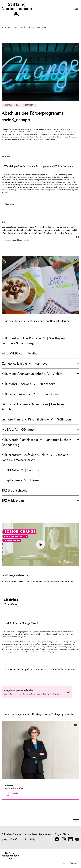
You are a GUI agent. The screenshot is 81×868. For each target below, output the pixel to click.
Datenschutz (75, 863)
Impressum (63, 863)
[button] (76, 822)
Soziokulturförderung (11, 105)
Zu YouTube (13, 604)
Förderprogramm (29, 105)
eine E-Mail (9, 839)
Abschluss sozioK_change (37, 27)
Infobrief (31, 839)
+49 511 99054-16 (11, 793)
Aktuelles (23, 27)
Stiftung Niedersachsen (10, 27)
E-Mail (7, 796)
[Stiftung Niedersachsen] (17, 17)
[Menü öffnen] (76, 9)
